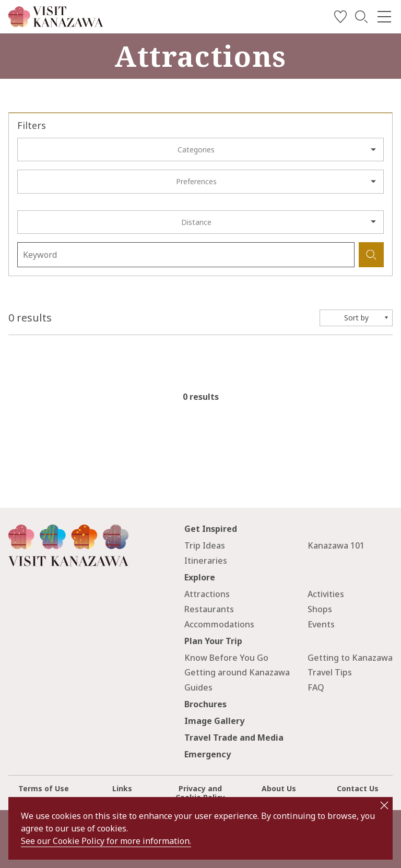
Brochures (205, 704)
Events (321, 624)
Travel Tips (330, 672)
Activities (326, 594)
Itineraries (206, 561)
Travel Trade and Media (234, 738)
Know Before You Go (226, 658)
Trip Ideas (205, 545)
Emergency (208, 754)
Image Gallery (214, 721)
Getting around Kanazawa (237, 672)
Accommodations (219, 624)
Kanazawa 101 (336, 545)
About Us (279, 788)
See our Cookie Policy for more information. (106, 841)
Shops (320, 609)
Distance (196, 222)
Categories (196, 150)
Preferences (196, 181)
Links (122, 788)
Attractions (207, 594)
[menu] (384, 17)
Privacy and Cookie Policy (200, 793)
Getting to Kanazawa (350, 658)
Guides (198, 687)
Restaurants (209, 609)
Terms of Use (44, 788)
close (384, 805)
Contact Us (358, 788)
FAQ (316, 687)
